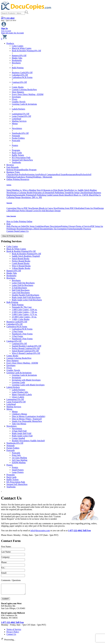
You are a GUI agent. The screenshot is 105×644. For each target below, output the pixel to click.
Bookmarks (17, 60)
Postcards (16, 140)
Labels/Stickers (19, 109)
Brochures (16, 63)
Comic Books (18, 87)
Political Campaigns (47, 174)
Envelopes (16, 97)
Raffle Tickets (18, 155)
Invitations (16, 378)
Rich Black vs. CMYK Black (82, 195)
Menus (15, 123)
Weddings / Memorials (42, 177)
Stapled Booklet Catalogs (27, 346)
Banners (19, 56)
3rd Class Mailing (20, 460)
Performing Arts (32, 174)
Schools (84, 174)
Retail (78, 174)
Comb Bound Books (21, 263)
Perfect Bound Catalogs (26, 348)
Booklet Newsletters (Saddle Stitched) (28, 441)
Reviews (10, 165)
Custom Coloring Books (24, 90)
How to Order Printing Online (19, 221)
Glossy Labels (18, 397)
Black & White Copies (22, 48)
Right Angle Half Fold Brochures (26, 297)
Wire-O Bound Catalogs (26, 353)
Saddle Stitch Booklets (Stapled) (26, 256)
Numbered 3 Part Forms (22, 339)
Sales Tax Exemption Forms (61, 229)
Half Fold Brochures (21, 290)
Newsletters (17, 128)
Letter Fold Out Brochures (23, 283)
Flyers (15, 99)
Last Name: (6, 552)
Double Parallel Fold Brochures (26, 295)
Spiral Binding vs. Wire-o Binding (24, 190)
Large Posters (18, 472)
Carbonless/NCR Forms (22, 77)
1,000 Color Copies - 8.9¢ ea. (24, 310)
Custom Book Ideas (60, 195)
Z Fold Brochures (19, 288)
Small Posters (18, 470)
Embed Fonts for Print (88, 208)
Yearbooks (16, 162)
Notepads (16, 136)
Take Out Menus (19, 424)
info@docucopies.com (40, 530)
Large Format (21, 116)
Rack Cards (17, 153)
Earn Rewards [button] (13, 167)
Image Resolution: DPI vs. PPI (29, 197)
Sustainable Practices (82, 229)
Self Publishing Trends (61, 193)
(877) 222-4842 (8, 18)
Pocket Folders (18, 138)
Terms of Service (83, 226)
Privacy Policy (13, 634)
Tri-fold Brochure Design (50, 211)
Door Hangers (18, 92)
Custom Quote (13, 231)
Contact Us (24, 231)
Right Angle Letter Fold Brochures (27, 300)
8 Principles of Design (41, 193)
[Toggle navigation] (2, 17)
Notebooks (20, 133)
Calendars (20, 75)
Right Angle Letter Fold (22, 436)
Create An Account (16, 33)
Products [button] (10, 43)
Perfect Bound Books (21, 261)
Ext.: (3, 568)
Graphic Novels (19, 102)
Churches (10, 174)
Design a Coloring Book (21, 193)
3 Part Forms (17, 336)
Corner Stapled (18, 438)
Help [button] (9, 224)
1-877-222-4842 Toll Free (79, 530)
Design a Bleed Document (37, 229)
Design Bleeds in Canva (45, 208)
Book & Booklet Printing (26, 51)
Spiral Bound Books (21, 259)
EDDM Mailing (19, 462)
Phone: (4, 562)
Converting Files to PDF (19, 208)
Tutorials (9, 203)
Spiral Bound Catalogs (25, 351)
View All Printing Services (12, 236)
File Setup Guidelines (35, 226)
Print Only (16, 455)
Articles (9, 185)
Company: (6, 557)
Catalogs (19, 82)
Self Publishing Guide (42, 195)
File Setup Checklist (79, 193)
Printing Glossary (68, 226)
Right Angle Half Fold (22, 433)
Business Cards (22, 73)
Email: (4, 573)
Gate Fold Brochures (21, 293)
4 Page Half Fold (19, 431)
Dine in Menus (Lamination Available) (29, 416)
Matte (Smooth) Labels (22, 395)
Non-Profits (20, 174)
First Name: (6, 547)
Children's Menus (19, 414)
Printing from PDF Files (68, 208)
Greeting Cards (18, 382)
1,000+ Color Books (21, 319)
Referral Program (14, 170)
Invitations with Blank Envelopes (26, 380)
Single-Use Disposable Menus (27, 421)
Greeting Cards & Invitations (24, 104)
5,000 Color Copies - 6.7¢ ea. (24, 314)
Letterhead (16, 119)
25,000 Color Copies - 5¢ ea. (24, 317)
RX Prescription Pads (21, 157)
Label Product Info (20, 392)
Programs (16, 150)
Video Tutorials (11, 216)
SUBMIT (6, 601)
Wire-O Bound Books (21, 266)
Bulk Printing (18, 68)
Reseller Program (29, 170)
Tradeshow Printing (24, 177)
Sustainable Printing (24, 195)
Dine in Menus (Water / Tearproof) (27, 419)
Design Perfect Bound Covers (26, 211)
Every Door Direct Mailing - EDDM (28, 94)
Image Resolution (18, 229)
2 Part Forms (17, 331)
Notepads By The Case (22, 307)
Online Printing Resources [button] (18, 179)
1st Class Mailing (19, 458)
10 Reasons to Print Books (54, 190)
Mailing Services (19, 121)
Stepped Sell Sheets (22, 160)
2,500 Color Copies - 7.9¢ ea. (24, 312)
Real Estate (61, 174)
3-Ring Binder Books (21, 268)
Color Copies (18, 46)
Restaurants (71, 174)
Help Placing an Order (16, 226)
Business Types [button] (13, 172)
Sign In (4, 33)
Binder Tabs (17, 58)
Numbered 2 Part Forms (22, 334)
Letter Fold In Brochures (23, 285)
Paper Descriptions (53, 226)
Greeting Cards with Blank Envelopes (28, 385)
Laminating (21, 114)
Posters (15, 145)
